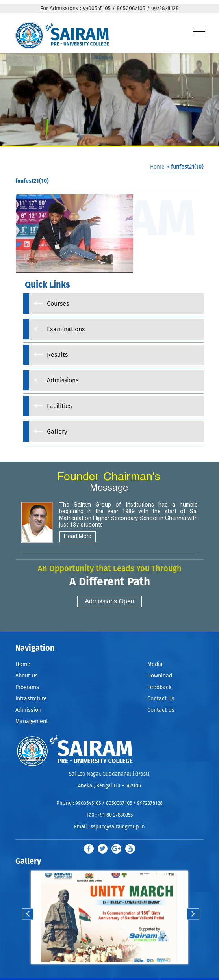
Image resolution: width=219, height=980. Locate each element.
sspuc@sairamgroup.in (118, 827)
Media (155, 664)
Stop (114, 973)
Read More (78, 537)
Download (160, 676)
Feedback (159, 687)
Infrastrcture (31, 699)
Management (32, 722)
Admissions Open (109, 601)
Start (108, 973)
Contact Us (161, 699)
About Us (27, 676)
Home (157, 167)
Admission (28, 710)
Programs (27, 687)
